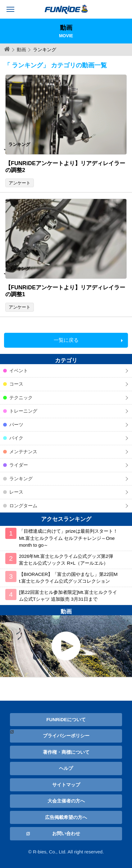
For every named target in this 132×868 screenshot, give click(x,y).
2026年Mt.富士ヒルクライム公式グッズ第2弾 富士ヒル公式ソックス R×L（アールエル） (66, 560)
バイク (16, 438)
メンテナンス (23, 452)
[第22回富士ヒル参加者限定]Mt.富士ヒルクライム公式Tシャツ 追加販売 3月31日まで (68, 596)
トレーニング (23, 411)
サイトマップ (66, 785)
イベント (19, 371)
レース (16, 492)
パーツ (16, 425)
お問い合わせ (66, 833)
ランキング (21, 479)
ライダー (19, 465)
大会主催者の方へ (66, 801)
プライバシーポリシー (66, 736)
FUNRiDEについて (66, 719)
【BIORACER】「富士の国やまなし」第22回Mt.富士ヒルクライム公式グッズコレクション (68, 578)
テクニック (21, 398)
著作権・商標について (66, 752)
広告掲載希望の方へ (66, 817)
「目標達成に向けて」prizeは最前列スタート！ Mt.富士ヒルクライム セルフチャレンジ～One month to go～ (68, 538)
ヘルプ (66, 768)
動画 (21, 50)
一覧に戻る (66, 340)
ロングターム (23, 506)
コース (16, 384)
